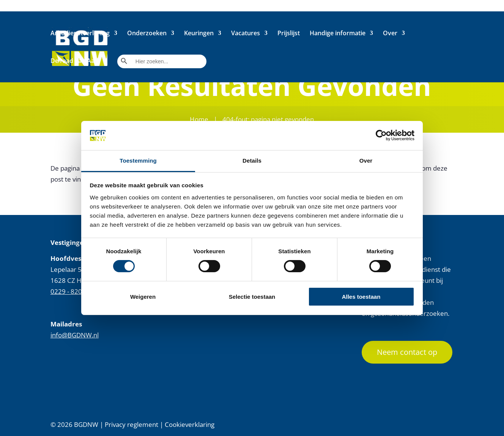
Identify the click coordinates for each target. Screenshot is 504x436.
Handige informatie (338, 34)
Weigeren (143, 297)
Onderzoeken (147, 34)
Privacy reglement (132, 424)
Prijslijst (289, 34)
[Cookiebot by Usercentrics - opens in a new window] (381, 135)
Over (390, 34)
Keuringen (199, 34)
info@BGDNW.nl (75, 335)
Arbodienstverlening (80, 34)
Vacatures (246, 34)
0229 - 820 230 (73, 291)
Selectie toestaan (252, 297)
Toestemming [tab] (138, 161)
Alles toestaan (361, 297)
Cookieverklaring (190, 424)
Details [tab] (252, 161)
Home (199, 119)
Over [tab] (366, 161)
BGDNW (86, 424)
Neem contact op (407, 352)
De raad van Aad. (75, 61)
